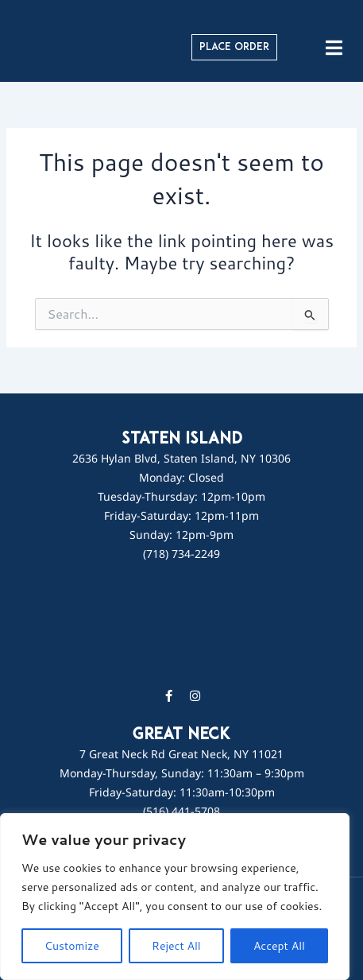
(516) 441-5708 (181, 811)
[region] (175, 897)
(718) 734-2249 (181, 554)
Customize (72, 946)
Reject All (176, 946)
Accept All (279, 946)
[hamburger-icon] (334, 48)
